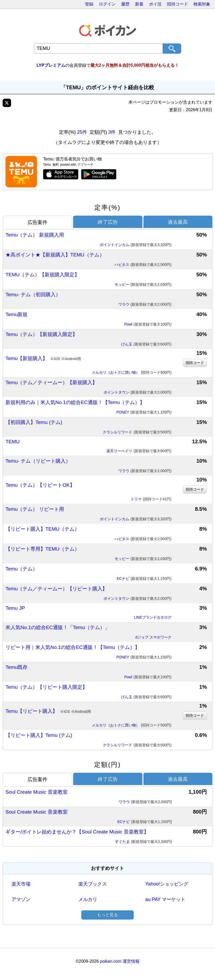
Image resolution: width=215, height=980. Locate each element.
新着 (139, 4)
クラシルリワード (137, 432)
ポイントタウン (138, 393)
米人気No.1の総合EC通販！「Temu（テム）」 (58, 627)
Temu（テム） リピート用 (35, 509)
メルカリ (88, 899)
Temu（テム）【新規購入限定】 (41, 334)
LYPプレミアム (51, 65)
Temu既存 (17, 667)
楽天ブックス (93, 884)
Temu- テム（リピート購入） (38, 461)
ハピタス (143, 265)
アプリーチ (85, 165)
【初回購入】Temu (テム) (34, 422)
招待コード (178, 4)
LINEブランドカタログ (153, 617)
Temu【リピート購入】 (48, 711)
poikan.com (111, 961)
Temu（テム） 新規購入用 (35, 235)
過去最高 (178, 222)
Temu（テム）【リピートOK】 (40, 485)
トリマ (151, 499)
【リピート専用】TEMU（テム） (42, 549)
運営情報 (131, 961)
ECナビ (144, 579)
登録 (89, 4)
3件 (112, 132)
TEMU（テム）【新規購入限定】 (42, 275)
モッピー (143, 285)
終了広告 (108, 222)
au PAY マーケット (165, 899)
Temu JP (15, 608)
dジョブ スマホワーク (153, 637)
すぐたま (144, 842)
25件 (82, 132)
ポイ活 (155, 4)
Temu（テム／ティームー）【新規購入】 (51, 382)
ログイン (107, 4)
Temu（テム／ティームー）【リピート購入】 (56, 589)
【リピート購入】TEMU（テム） (42, 529)
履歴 (125, 4)
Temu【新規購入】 (43, 359)
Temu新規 (17, 314)
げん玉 (146, 344)
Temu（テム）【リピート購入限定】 (46, 687)
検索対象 (202, 4)
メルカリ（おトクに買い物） (132, 373)
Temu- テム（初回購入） (33, 295)
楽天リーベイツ (139, 451)
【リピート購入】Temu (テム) (39, 735)
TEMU (13, 442)
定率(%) (107, 207)
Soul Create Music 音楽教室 (37, 792)
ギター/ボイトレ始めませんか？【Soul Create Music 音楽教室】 (77, 832)
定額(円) (108, 765)
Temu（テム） (21, 569)
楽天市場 (21, 884)
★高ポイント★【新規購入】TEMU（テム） (55, 255)
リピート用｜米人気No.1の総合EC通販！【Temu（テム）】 (73, 647)
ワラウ (145, 305)
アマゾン (21, 899)
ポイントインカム (136, 245)
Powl (148, 324)
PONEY (144, 412)
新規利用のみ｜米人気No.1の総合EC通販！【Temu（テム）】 (75, 402)
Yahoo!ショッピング (167, 884)
